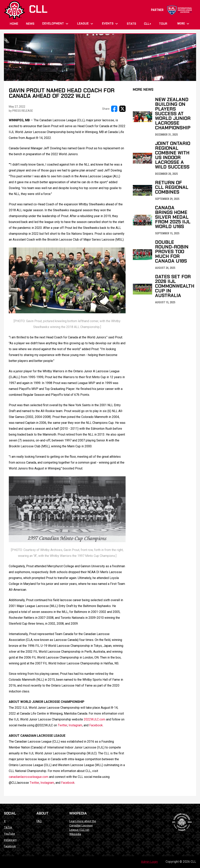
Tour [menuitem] (163, 24)
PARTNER (172, 10)
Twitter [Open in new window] (62, 725)
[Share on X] (122, 109)
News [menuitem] (30, 24)
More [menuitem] (184, 24)
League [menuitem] (86, 24)
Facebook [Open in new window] (96, 725)
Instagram (10, 840)
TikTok (8, 827)
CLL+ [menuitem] (148, 24)
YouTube (9, 834)
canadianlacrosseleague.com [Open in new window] (29, 777)
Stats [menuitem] (131, 24)
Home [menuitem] (14, 24)
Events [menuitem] (110, 24)
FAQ (39, 821)
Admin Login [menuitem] (149, 862)
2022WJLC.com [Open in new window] (95, 719)
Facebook (10, 846)
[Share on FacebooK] (114, 109)
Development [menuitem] (56, 24)
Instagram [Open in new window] (75, 725)
